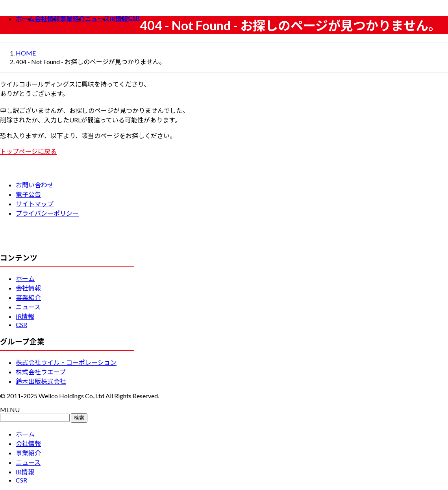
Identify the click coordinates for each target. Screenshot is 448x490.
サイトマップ (35, 204)
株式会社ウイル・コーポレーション (66, 362)
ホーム (25, 278)
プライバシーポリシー (47, 213)
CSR (21, 325)
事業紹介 (28, 297)
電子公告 (28, 194)
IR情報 (25, 316)
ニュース (28, 307)
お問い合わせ (35, 185)
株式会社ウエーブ (41, 372)
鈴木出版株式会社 (41, 381)
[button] (224, 151)
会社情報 (28, 288)
